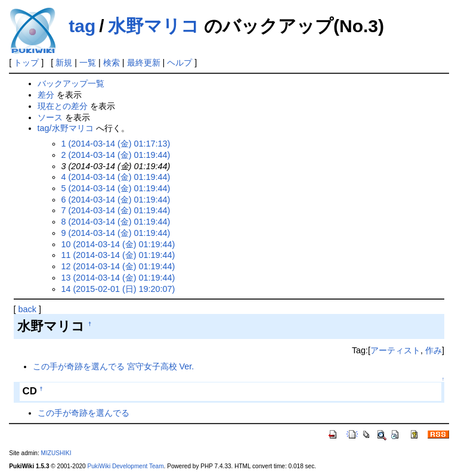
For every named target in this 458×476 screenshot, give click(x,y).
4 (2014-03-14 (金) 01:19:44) (116, 177)
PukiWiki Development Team (126, 466)
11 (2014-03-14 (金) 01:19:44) (118, 255)
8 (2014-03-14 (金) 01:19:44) (116, 222)
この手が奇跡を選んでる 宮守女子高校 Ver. (114, 366)
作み (434, 350)
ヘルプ (180, 63)
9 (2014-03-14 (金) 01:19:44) (116, 233)
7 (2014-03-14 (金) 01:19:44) (116, 210)
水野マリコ (154, 26)
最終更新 (144, 63)
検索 (112, 63)
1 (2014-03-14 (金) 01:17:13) (116, 144)
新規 (64, 63)
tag (82, 26)
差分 (46, 95)
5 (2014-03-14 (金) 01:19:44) (116, 188)
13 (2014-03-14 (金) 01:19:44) (118, 278)
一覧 (88, 63)
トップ (26, 63)
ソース (50, 117)
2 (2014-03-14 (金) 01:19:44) (116, 155)
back (27, 309)
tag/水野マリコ (66, 128)
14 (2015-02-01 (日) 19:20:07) (118, 289)
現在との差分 (63, 106)
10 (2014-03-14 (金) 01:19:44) (118, 244)
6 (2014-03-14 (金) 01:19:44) (116, 200)
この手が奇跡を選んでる (83, 413)
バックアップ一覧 (71, 83)
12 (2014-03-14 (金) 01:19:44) (118, 266)
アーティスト (395, 350)
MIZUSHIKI (56, 453)
